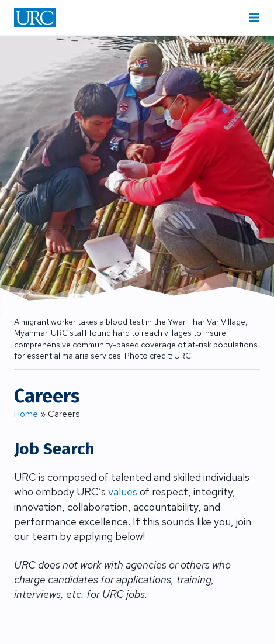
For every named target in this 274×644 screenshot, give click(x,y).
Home (26, 414)
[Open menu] (254, 18)
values (123, 492)
